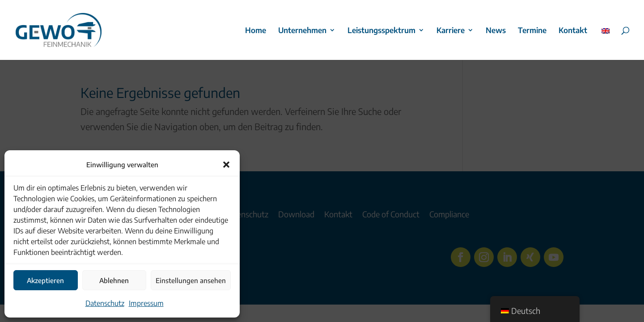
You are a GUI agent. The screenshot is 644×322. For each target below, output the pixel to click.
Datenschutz (105, 303)
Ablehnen (114, 280)
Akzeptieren (45, 280)
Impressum (146, 303)
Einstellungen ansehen (191, 280)
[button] (226, 165)
